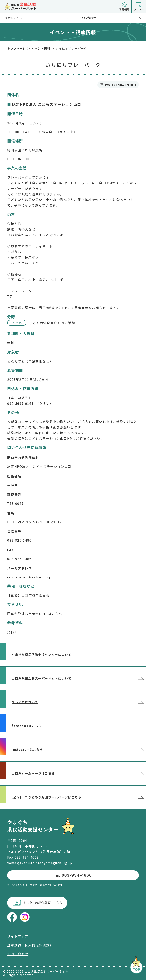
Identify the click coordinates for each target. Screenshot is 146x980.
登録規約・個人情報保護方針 (30, 945)
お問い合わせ (112, 18)
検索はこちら (39, 18)
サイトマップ (18, 936)
